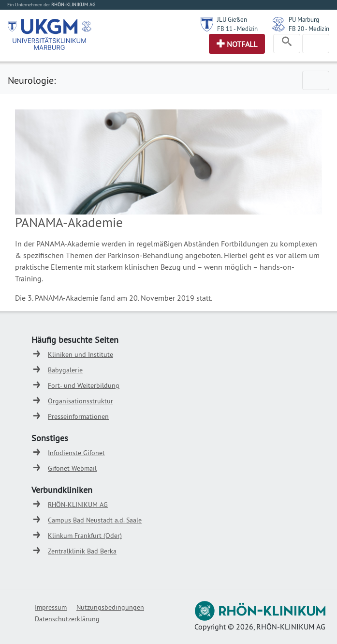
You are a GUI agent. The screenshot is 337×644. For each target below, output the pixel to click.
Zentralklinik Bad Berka (82, 551)
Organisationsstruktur (81, 401)
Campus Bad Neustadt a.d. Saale (95, 520)
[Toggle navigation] (287, 44)
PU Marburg (304, 19)
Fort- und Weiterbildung (84, 385)
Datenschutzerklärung (67, 619)
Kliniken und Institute (81, 354)
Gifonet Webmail (72, 468)
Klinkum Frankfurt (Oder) (85, 536)
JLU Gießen (232, 19)
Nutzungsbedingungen (110, 607)
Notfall (242, 44)
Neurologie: (32, 80)
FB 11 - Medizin (237, 29)
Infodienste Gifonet (76, 453)
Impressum (51, 607)
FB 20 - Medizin (309, 29)
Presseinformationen (78, 416)
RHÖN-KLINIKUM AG (78, 505)
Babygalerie (65, 370)
